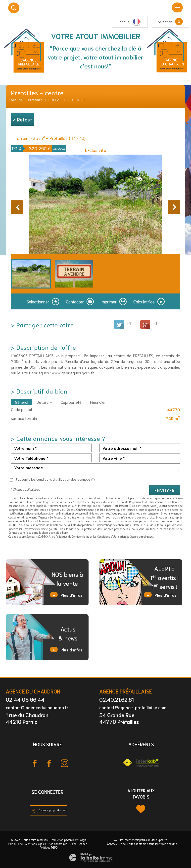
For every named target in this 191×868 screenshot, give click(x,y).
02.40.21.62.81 (117, 699)
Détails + (44, 402)
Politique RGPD (49, 847)
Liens (73, 844)
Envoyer (165, 490)
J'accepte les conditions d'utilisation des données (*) (55, 479)
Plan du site (15, 844)
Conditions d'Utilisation (112, 536)
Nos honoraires (58, 844)
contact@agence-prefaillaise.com (133, 707)
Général (22, 402)
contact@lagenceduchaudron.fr (37, 707)
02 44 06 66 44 (25, 699)
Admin (83, 844)
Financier (98, 402)
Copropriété (71, 402)
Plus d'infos (66, 595)
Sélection (165, 22)
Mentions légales (36, 844)
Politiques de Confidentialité (72, 536)
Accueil (17, 100)
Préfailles (35, 100)
